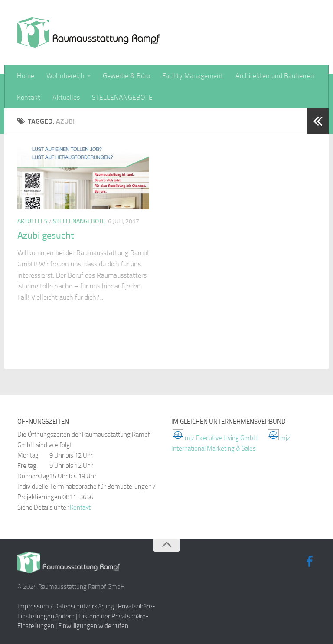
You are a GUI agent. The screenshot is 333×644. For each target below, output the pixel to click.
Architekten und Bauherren (275, 76)
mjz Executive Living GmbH (221, 438)
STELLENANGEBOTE (122, 97)
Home (26, 76)
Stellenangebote (79, 221)
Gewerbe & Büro (126, 76)
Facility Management (193, 76)
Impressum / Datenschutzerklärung (66, 606)
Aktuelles (66, 97)
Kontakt (29, 97)
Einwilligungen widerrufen (93, 626)
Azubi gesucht (46, 235)
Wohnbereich (65, 76)
